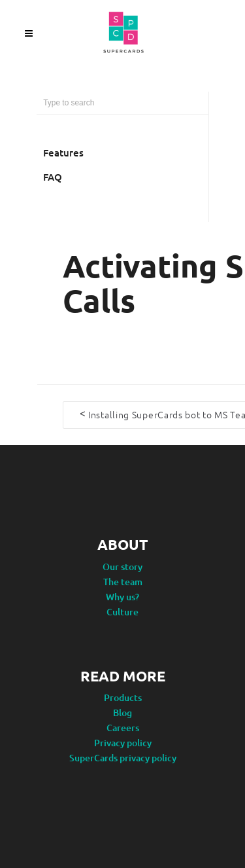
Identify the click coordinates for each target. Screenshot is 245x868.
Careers (123, 727)
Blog (122, 712)
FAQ (53, 177)
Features (63, 153)
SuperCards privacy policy (123, 757)
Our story (122, 566)
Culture (122, 611)
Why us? (122, 596)
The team (123, 581)
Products (123, 697)
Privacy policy (123, 742)
